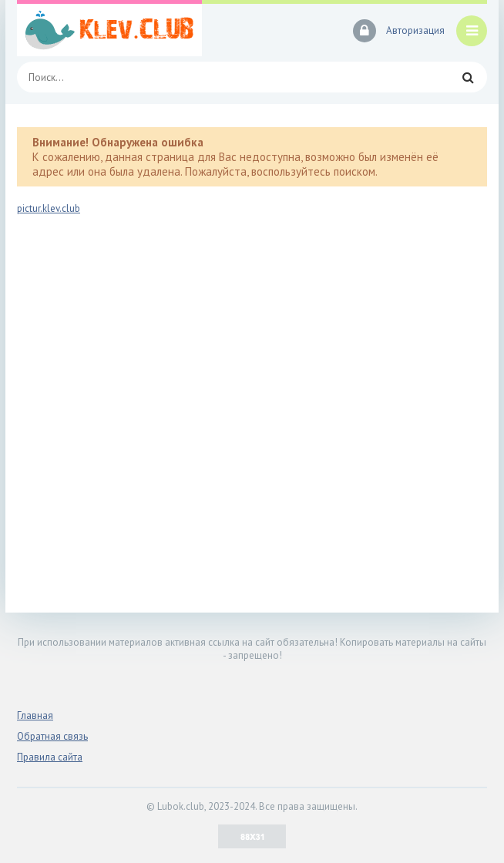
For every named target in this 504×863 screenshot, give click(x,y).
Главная (35, 715)
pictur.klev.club (49, 208)
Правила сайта (50, 757)
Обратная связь (52, 736)
